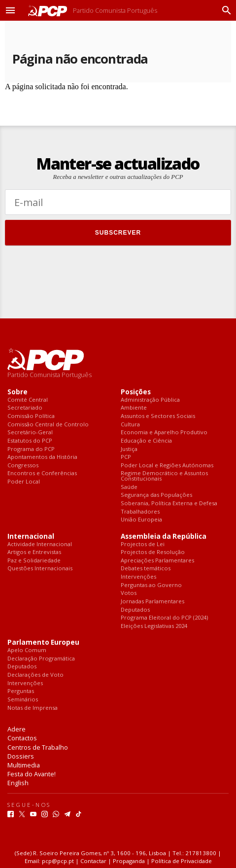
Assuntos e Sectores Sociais (158, 416)
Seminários (23, 700)
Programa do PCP (31, 449)
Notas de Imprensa (33, 708)
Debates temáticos (146, 569)
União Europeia (141, 520)
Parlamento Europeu (43, 642)
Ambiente (134, 408)
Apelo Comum (27, 650)
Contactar (93, 861)
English (18, 783)
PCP (126, 457)
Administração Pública (150, 400)
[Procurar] (224, 10)
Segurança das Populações (156, 495)
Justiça (129, 449)
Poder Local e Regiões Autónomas (167, 466)
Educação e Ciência (146, 441)
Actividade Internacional (40, 544)
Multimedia (24, 765)
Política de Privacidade (182, 861)
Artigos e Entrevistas (34, 552)
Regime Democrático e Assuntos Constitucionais (164, 476)
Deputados (135, 610)
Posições (136, 392)
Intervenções (138, 577)
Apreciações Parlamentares (157, 561)
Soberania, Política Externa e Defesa (169, 503)
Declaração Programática (41, 659)
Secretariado (25, 408)
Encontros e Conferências (42, 473)
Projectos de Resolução (153, 552)
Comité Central (28, 400)
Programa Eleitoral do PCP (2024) (164, 618)
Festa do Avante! (32, 774)
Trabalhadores (140, 512)
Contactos (22, 738)
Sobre (17, 392)
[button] (10, 10)
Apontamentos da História (42, 457)
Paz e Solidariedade (34, 561)
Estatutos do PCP (30, 441)
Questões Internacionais (40, 569)
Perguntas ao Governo (151, 585)
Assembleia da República (164, 537)
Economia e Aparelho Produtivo (164, 433)
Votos (129, 593)
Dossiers (21, 756)
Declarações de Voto (35, 675)
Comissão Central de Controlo (48, 425)
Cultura (130, 425)
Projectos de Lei (143, 544)
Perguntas (21, 691)
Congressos (23, 466)
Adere (17, 729)
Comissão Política (31, 416)
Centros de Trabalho (38, 747)
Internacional (31, 537)
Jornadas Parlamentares (152, 602)
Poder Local (24, 482)
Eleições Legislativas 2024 (154, 626)
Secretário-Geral (30, 433)
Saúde (129, 487)
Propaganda (129, 861)
